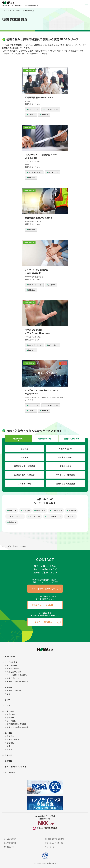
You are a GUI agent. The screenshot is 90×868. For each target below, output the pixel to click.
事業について (10, 656)
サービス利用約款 (10, 839)
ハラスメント (53, 172)
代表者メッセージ (14, 739)
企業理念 (10, 736)
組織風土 (45, 115)
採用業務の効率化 (66, 457)
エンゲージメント (52, 109)
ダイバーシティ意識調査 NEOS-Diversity (37, 271)
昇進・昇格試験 (65, 449)
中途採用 (26, 511)
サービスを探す (15, 11)
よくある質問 (10, 772)
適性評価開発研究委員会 (17, 724)
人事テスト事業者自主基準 (18, 727)
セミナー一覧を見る (43, 622)
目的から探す (12, 665)
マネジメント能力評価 (65, 475)
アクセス (10, 749)
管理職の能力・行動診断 (25, 475)
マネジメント (33, 109)
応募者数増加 (65, 466)
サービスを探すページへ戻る (16, 546)
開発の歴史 (11, 714)
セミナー (8, 700)
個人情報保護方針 (10, 843)
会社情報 (8, 733)
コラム (7, 705)
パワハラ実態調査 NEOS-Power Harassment (38, 331)
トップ (5, 11)
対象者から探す (13, 668)
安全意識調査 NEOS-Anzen (38, 218)
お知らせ (8, 755)
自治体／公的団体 (14, 690)
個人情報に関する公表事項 (54, 839)
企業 (9, 694)
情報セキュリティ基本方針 (54, 843)
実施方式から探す (14, 672)
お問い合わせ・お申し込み (43, 589)
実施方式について (14, 678)
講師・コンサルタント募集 (16, 767)
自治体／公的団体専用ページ (19, 681)
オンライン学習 (25, 484)
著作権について (9, 847)
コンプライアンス (35, 172)
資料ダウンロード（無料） (43, 605)
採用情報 (8, 761)
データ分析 (11, 721)
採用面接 (24, 457)
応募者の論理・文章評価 (25, 466)
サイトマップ (50, 847)
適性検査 (24, 449)
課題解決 (72, 511)
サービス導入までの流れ (17, 675)
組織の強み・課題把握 (65, 484)
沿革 (9, 746)
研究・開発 (9, 711)
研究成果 (10, 718)
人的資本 (32, 115)
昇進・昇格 (41, 511)
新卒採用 (13, 511)
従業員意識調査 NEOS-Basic (39, 97)
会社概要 (10, 743)
